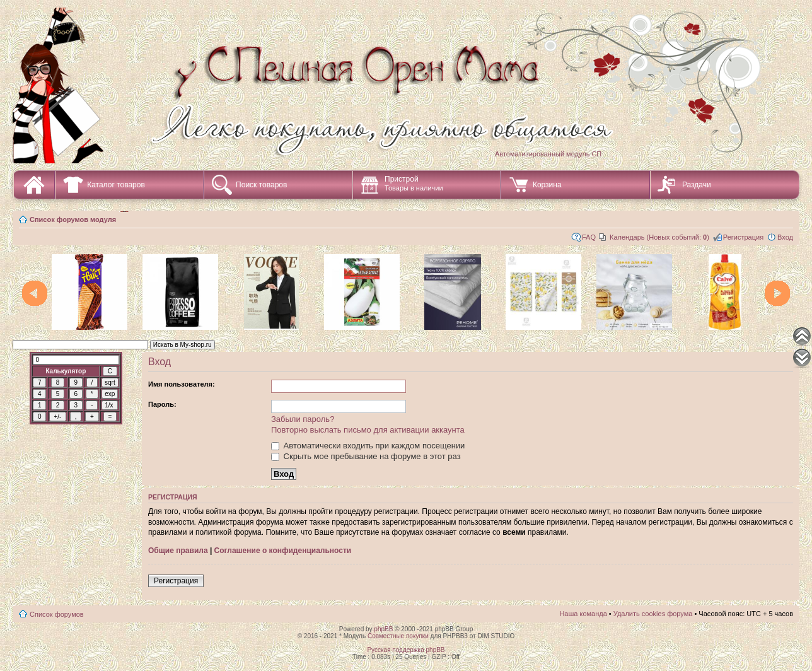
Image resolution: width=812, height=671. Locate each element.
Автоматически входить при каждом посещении (368, 446)
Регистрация (743, 237)
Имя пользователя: (182, 384)
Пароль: (162, 404)
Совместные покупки (398, 636)
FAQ (589, 237)
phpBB (383, 629)
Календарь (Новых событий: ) (659, 237)
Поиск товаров (261, 185)
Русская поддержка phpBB (406, 650)
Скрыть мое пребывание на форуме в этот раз (366, 456)
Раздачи (697, 185)
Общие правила (178, 551)
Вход (785, 237)
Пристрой (414, 183)
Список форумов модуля (73, 219)
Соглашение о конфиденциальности (283, 551)
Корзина (547, 185)
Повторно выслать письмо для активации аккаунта (368, 430)
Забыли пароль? (303, 419)
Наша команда (583, 614)
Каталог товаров (116, 185)
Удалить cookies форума (653, 614)
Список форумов (57, 614)
